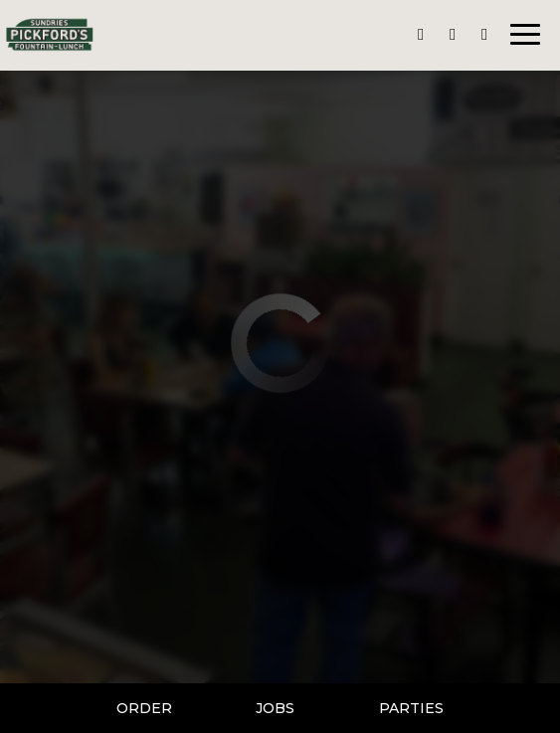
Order (144, 708)
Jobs (275, 708)
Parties (411, 708)
